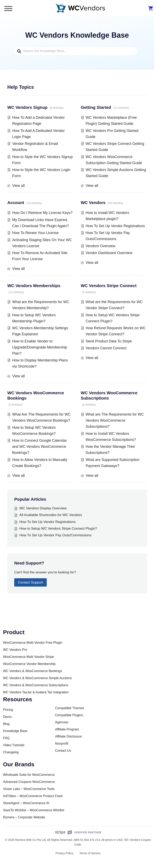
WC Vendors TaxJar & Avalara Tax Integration (36, 692)
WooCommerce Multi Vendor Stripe (28, 657)
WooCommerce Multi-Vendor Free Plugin (33, 643)
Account (16, 203)
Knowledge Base (15, 731)
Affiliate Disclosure (68, 736)
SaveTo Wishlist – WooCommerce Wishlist (34, 810)
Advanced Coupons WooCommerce (29, 782)
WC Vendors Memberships (34, 286)
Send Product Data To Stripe (109, 341)
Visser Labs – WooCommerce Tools (29, 789)
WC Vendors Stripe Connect (109, 286)
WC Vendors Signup (27, 107)
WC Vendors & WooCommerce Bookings (32, 671)
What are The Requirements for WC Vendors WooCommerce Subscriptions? (115, 420)
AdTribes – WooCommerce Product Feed (33, 796)
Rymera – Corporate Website (24, 817)
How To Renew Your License (35, 233)
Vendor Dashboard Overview (109, 253)
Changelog (11, 752)
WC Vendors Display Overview (43, 508)
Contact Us (63, 751)
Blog (6, 724)
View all (18, 186)
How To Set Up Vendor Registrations (115, 226)
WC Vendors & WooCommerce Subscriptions (36, 685)
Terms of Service (90, 853)
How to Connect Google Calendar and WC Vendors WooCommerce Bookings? (40, 447)
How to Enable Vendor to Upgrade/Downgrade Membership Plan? (40, 347)
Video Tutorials (14, 745)
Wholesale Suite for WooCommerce (29, 775)
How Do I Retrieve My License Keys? (42, 213)
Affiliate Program (67, 729)
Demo (7, 717)
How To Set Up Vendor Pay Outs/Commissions (55, 535)
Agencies (62, 722)
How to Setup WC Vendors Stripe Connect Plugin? (58, 529)
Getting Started (96, 107)
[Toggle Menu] (8, 9)
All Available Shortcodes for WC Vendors (51, 515)
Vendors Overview (101, 246)
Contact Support (30, 582)
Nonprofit (62, 743)
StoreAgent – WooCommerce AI (26, 803)
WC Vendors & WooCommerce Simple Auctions (37, 678)
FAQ (6, 738)
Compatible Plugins (69, 715)
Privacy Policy (64, 853)
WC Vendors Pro (15, 650)
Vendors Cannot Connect (106, 348)
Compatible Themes (70, 708)
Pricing (8, 710)
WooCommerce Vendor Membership (29, 664)
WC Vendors (93, 203)
